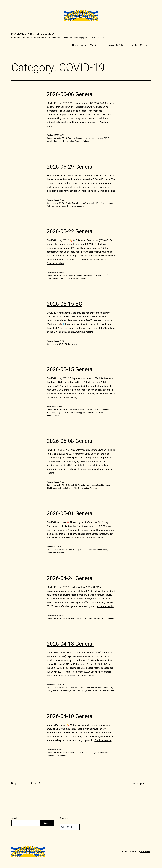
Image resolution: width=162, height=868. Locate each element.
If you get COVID (114, 45)
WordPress (145, 851)
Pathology (58, 141)
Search (14, 818)
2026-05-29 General (70, 167)
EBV (69, 203)
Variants (86, 141)
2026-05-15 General (70, 369)
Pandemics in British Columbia (33, 34)
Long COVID (104, 138)
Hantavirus (87, 275)
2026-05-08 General (70, 441)
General (79, 138)
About (84, 45)
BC (60, 344)
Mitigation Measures (105, 203)
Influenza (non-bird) (91, 138)
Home (75, 45)
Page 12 (35, 784)
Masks (143, 45)
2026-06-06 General (70, 94)
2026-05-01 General (70, 513)
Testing (63, 278)
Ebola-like (71, 138)
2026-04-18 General (70, 644)
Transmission (68, 141)
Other (62, 488)
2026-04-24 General (70, 578)
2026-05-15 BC (64, 304)
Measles (50, 141)
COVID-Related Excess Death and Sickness (85, 410)
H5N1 (77, 485)
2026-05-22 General (70, 231)
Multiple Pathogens (78, 691)
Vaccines (95, 45)
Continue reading (106, 191)
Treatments (131, 45)
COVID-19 (63, 138)
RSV (84, 413)
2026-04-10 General (70, 716)
